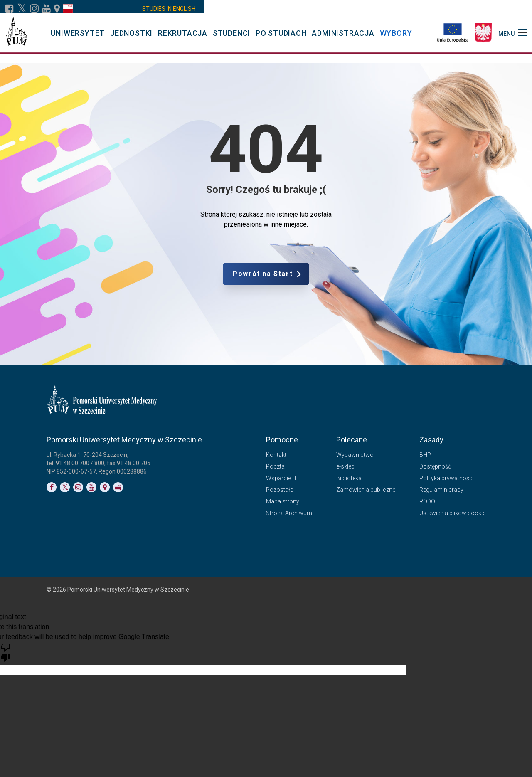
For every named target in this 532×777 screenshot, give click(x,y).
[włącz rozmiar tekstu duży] (468, 9)
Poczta (345, 9)
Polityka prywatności (447, 478)
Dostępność (435, 466)
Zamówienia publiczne (366, 490)
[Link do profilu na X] (22, 9)
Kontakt (372, 9)
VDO (193, 9)
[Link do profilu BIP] (68, 9)
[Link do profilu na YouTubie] (46, 9)
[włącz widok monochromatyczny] (445, 9)
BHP (425, 455)
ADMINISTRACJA (343, 38)
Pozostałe (280, 490)
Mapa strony (283, 501)
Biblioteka (349, 478)
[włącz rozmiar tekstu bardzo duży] (480, 9)
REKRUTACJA (183, 38)
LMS (246, 9)
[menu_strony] (513, 37)
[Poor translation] (5, 652)
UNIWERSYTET (78, 38)
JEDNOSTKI (131, 38)
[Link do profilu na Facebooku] (9, 9)
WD (176, 9)
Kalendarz (315, 9)
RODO (427, 501)
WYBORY (396, 38)
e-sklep (345, 466)
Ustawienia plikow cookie (452, 513)
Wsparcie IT (282, 478)
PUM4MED (280, 9)
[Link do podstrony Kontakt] (57, 9)
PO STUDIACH (281, 38)
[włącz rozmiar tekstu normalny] (456, 9)
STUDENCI (232, 38)
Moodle (216, 9)
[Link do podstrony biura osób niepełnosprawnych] (410, 9)
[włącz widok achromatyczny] (433, 9)
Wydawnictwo (355, 455)
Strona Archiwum (289, 513)
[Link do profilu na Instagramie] (34, 9)
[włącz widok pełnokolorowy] (421, 9)
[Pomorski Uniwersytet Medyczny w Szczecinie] (16, 37)
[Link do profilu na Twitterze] (65, 487)
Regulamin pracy (441, 490)
